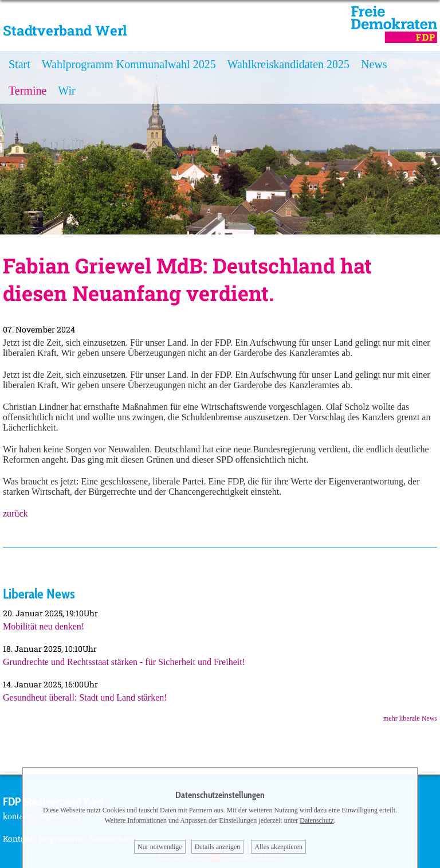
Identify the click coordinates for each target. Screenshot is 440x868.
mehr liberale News (410, 718)
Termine (27, 91)
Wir (66, 91)
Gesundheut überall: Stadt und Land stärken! (85, 697)
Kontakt (18, 838)
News (374, 64)
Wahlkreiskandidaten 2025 (288, 64)
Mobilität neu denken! (44, 626)
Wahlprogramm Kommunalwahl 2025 (129, 64)
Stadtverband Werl (65, 30)
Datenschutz (317, 820)
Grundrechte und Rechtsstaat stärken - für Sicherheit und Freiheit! (124, 662)
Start (19, 64)
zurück (15, 513)
